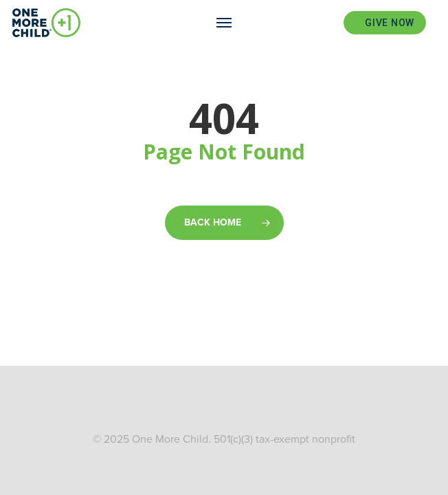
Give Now (390, 23)
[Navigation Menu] (224, 23)
